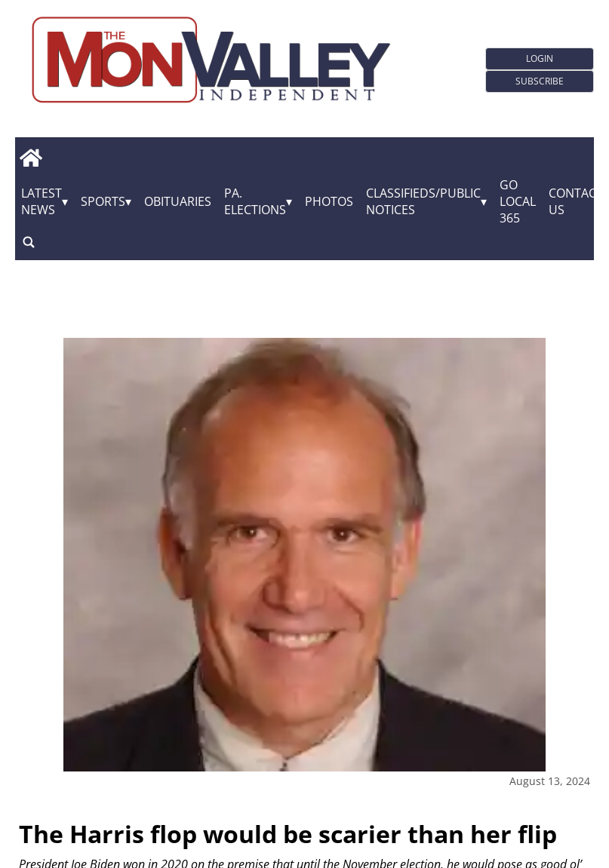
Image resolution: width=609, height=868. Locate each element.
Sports (103, 201)
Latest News (42, 201)
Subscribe (540, 81)
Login (540, 58)
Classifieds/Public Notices (423, 201)
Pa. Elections (255, 201)
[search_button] (29, 242)
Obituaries (178, 201)
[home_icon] (31, 158)
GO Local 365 (518, 201)
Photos (329, 201)
